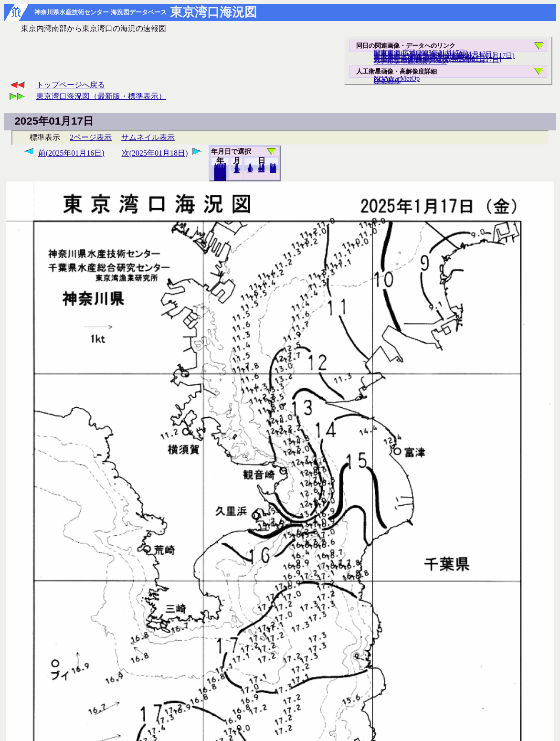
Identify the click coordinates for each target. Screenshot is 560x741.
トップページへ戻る (71, 85)
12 (237, 170)
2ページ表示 (91, 137)
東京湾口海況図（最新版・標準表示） (101, 96)
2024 (220, 178)
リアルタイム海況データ (411, 61)
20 (261, 169)
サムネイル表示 (148, 137)
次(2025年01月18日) (155, 153)
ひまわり (387, 81)
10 (250, 169)
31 (273, 170)
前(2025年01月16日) (71, 153)
